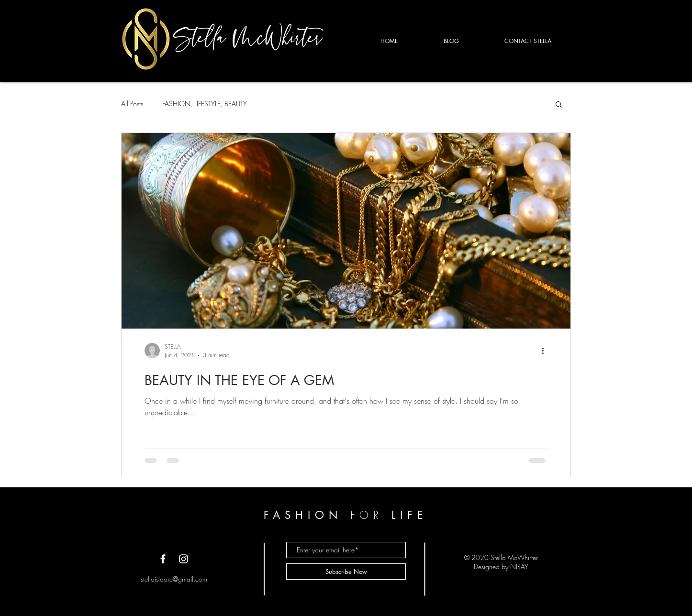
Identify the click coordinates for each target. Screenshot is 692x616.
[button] (559, 105)
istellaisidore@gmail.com (173, 579)
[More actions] (546, 351)
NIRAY (519, 566)
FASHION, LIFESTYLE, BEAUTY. (205, 104)
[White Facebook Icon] (163, 559)
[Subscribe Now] (346, 572)
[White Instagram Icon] (184, 559)
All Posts (132, 104)
